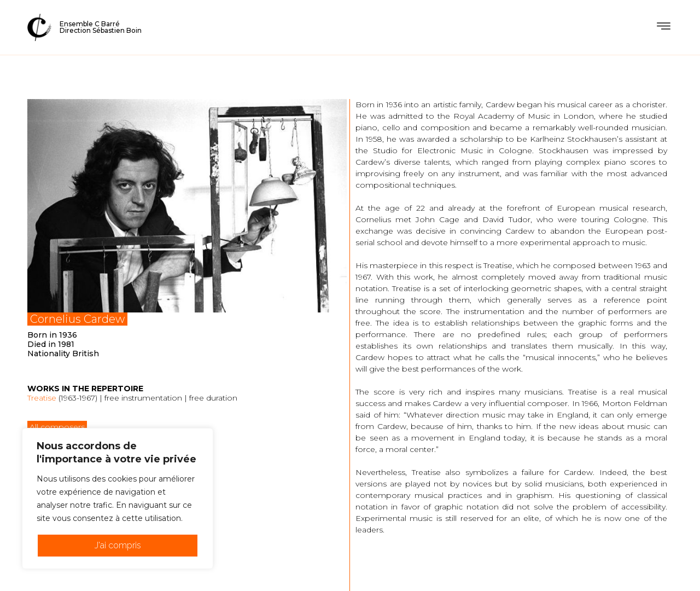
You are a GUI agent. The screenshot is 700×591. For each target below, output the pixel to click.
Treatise (42, 398)
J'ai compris (118, 545)
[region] (118, 499)
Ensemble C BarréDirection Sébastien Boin (101, 27)
